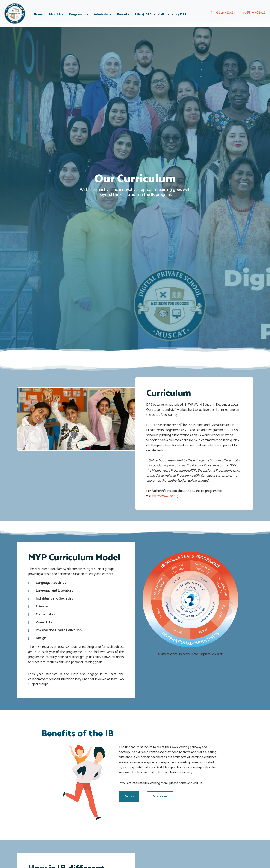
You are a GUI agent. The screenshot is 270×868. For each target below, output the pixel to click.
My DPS (181, 14)
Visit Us (163, 14)
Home (38, 14)
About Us (56, 14)
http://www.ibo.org (165, 496)
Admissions (103, 14)
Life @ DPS (143, 14)
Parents (123, 14)
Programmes (78, 14)
